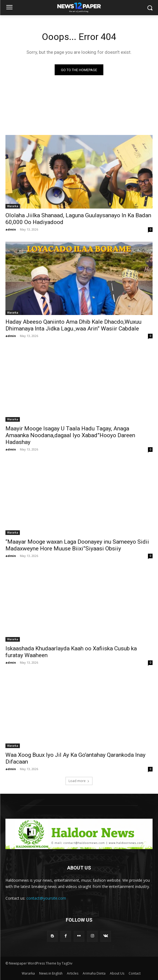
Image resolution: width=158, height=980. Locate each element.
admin (11, 229)
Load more (79, 781)
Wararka (13, 206)
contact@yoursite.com (46, 898)
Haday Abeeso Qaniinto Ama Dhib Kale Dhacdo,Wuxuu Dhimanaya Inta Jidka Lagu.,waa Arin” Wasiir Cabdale (73, 325)
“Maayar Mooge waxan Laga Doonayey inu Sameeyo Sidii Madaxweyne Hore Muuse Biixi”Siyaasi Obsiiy (77, 545)
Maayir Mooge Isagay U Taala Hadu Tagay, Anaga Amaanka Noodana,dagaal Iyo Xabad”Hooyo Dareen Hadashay (70, 435)
